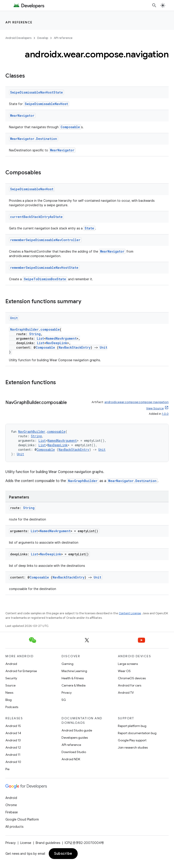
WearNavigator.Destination (34, 139)
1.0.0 (165, 414)
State (89, 228)
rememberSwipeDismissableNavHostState (44, 268)
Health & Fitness (73, 678)
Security (11, 678)
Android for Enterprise (21, 671)
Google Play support (132, 740)
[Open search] (154, 5)
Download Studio (74, 752)
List (40, 338)
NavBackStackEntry (75, 347)
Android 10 (13, 762)
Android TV (126, 693)
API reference (19, 22)
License (26, 843)
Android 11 (13, 755)
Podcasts (12, 707)
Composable (70, 127)
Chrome (11, 805)
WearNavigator (22, 116)
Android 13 (13, 740)
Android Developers (18, 38)
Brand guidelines (48, 843)
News (9, 693)
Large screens (128, 664)
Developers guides (75, 738)
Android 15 (13, 726)
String (35, 334)
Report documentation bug (137, 733)
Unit (14, 318)
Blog (9, 700)
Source (10, 685)
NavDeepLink (57, 343)
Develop (43, 38)
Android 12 (13, 747)
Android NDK (71, 759)
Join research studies (133, 747)
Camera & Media (74, 685)
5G (64, 700)
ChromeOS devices (132, 678)
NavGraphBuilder (24, 329)
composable (50, 329)
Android (11, 664)
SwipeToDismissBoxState (45, 279)
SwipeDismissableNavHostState (36, 92)
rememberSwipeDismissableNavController (45, 240)
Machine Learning (74, 671)
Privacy (67, 693)
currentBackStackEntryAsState (36, 217)
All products (14, 827)
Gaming (67, 664)
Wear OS (124, 671)
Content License (130, 613)
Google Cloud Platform (22, 819)
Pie (7, 769)
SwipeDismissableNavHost (46, 104)
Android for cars (130, 685)
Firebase (12, 812)
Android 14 (13, 733)
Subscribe (63, 854)
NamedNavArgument (61, 338)
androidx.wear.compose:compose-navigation (137, 402)
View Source (155, 408)
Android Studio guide (77, 730)
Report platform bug (132, 726)
